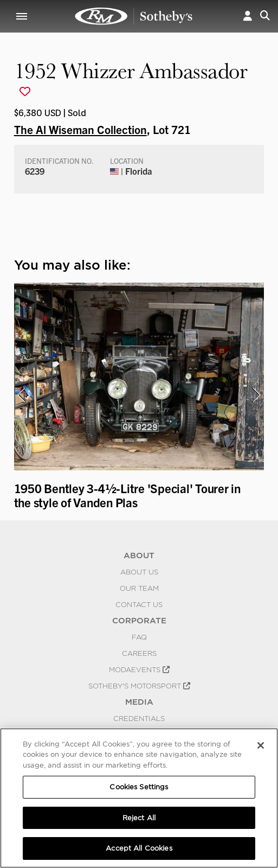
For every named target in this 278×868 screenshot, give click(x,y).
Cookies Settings (139, 787)
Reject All (139, 818)
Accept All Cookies (139, 848)
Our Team (139, 588)
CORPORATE (139, 621)
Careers (139, 653)
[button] (248, 16)
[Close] (261, 745)
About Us (139, 572)
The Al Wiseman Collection (80, 129)
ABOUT (139, 556)
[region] (139, 798)
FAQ (139, 637)
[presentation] (21, 395)
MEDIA (139, 702)
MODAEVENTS (139, 669)
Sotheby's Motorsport (139, 686)
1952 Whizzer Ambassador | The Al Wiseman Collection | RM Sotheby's (134, 16)
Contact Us (139, 604)
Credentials (139, 718)
